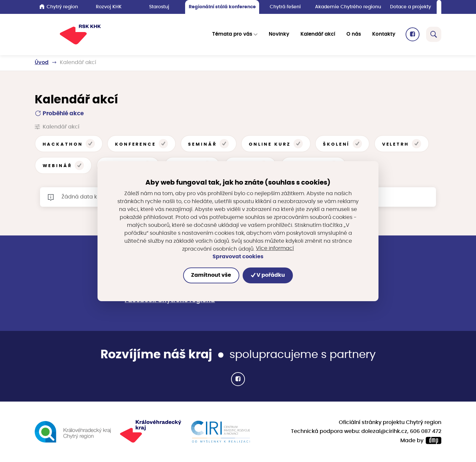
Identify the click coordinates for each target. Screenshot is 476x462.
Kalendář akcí (318, 35)
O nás (354, 35)
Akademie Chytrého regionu (348, 7)
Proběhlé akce (59, 113)
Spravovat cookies (238, 257)
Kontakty (384, 35)
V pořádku (268, 275)
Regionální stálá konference (222, 7)
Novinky (279, 35)
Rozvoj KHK (109, 7)
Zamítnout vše (211, 275)
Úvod (42, 63)
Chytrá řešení (285, 7)
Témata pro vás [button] (232, 35)
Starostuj (159, 7)
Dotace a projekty (411, 7)
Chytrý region (59, 7)
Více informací (275, 249)
